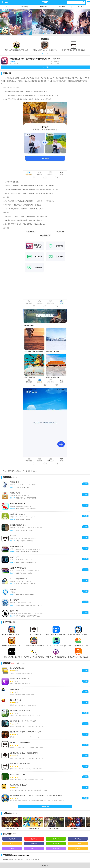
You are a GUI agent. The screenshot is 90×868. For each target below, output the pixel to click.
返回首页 (45, 866)
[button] (42, 53)
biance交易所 (35, 860)
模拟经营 (43, 7)
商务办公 (81, 7)
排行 (24, 663)
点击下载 (46, 67)
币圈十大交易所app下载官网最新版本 (13, 860)
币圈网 (28, 860)
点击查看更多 (45, 807)
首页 (8, 7)
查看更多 (14, 477)
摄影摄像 (62, 7)
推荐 (13, 663)
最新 (18, 663)
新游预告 (25, 7)
